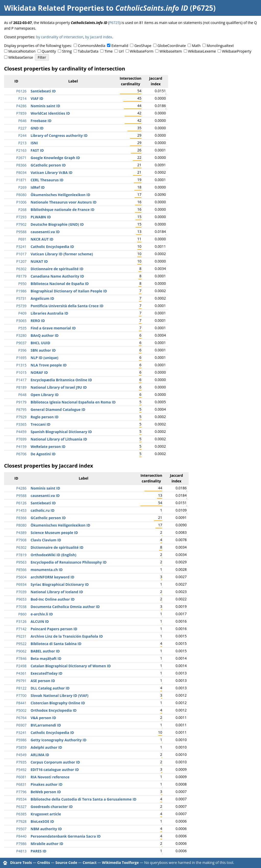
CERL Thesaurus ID (47, 180)
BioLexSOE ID (42, 821)
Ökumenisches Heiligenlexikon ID (60, 195)
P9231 (21, 636)
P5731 (21, 298)
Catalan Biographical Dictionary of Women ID (71, 666)
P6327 (21, 807)
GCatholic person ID (48, 165)
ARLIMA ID (40, 755)
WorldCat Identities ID (50, 113)
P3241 (21, 247)
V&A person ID (43, 718)
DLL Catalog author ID (50, 688)
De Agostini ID (43, 454)
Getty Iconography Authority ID (58, 740)
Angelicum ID (42, 298)
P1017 (21, 254)
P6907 (21, 725)
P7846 (21, 658)
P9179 (21, 402)
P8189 (21, 387)
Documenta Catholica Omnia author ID (65, 607)
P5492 (21, 770)
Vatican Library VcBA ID (51, 173)
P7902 (21, 224)
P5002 (21, 710)
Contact (90, 863)
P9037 (21, 343)
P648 (22, 395)
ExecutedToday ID (47, 673)
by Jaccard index (99, 37)
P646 (22, 121)
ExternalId (120, 46)
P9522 (21, 644)
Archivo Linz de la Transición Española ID (67, 636)
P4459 (21, 432)
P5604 (21, 577)
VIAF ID (37, 98)
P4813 (21, 851)
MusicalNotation (22, 51)
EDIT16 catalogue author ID (55, 770)
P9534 (21, 799)
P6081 (21, 777)
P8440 (21, 836)
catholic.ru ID (43, 510)
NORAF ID (39, 372)
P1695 (21, 358)
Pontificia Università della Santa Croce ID (67, 306)
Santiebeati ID (43, 91)
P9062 (21, 651)
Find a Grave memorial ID (53, 328)
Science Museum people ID (54, 533)
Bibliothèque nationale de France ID (62, 210)
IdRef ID (38, 187)
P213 (22, 143)
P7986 (21, 844)
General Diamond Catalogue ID (58, 409)
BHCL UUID (40, 343)
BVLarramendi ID (46, 725)
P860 (22, 614)
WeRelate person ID (48, 447)
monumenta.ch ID (47, 570)
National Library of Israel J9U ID (59, 387)
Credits (44, 863)
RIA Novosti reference (50, 777)
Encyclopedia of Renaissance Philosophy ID (69, 562)
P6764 (21, 718)
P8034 (21, 173)
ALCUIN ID (40, 621)
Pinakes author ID (47, 784)
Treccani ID (41, 424)
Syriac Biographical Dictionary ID (60, 584)
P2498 (21, 666)
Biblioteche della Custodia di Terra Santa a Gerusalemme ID (83, 799)
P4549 (21, 755)
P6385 (21, 814)
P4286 (21, 106)
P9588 (21, 232)
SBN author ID (43, 350)
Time (109, 51)
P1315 (21, 365)
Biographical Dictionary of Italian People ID (69, 291)
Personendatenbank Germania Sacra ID (66, 836)
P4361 (21, 673)
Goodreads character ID (52, 807)
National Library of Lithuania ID (59, 439)
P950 (22, 284)
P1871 (21, 180)
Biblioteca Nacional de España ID (60, 284)
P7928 (21, 821)
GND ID (37, 128)
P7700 (21, 695)
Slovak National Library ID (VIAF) (60, 695)
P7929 (21, 417)
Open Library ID (45, 395)
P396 (22, 350)
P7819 (21, 555)
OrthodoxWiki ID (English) (53, 555)
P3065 (21, 321)
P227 (22, 128)
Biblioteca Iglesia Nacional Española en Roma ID (73, 402)
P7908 (21, 540)
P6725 (114, 23)
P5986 (21, 740)
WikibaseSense (21, 57)
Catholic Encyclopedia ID (52, 247)
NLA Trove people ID (49, 365)
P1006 (21, 202)
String (67, 51)
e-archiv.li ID (42, 614)
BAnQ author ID (45, 335)
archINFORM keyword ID (53, 577)
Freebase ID (41, 121)
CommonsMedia (92, 46)
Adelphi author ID (46, 747)
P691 (22, 239)
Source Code (66, 863)
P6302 (21, 269)
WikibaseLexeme (202, 51)
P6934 (21, 584)
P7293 (21, 217)
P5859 (21, 747)
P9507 (21, 829)
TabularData (88, 51)
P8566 (21, 570)
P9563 (21, 562)
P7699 (21, 439)
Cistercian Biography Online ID (58, 703)
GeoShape (143, 46)
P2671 (21, 158)
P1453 (21, 510)
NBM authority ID (46, 829)
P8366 (21, 165)
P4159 (21, 447)
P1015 (21, 372)
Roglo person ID (44, 417)
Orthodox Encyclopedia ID (54, 710)
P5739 (21, 306)
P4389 (21, 533)
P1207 (21, 261)
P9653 (21, 599)
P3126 (21, 621)
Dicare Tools (21, 863)
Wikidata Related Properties (54, 8)
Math (196, 46)
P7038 (21, 607)
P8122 (21, 688)
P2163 (21, 150)
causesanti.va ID (45, 232)
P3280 (21, 335)
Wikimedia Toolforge (120, 863)
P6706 (21, 454)
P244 (22, 135)
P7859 (21, 113)
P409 (22, 313)
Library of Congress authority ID (59, 135)
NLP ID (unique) (44, 358)
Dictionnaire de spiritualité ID (57, 269)
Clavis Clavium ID (46, 540)
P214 (22, 98)
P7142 (21, 629)
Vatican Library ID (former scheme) (62, 254)
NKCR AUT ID (42, 239)
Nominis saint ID (45, 106)
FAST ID (37, 150)
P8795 (21, 409)
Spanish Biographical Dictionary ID (61, 432)
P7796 (21, 792)
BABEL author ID (45, 651)
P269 (22, 187)
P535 (22, 328)
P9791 (21, 681)
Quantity (49, 51)
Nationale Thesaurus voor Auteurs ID (64, 202)
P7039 (21, 592)
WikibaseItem (171, 51)
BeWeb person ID (46, 792)
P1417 (21, 380)
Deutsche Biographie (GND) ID (57, 224)
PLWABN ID (41, 217)
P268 (22, 210)
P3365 (21, 424)
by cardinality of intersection (60, 37)
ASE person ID (43, 681)
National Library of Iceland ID (57, 592)
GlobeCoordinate (172, 46)
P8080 (21, 195)
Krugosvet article (46, 814)
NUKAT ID (39, 261)
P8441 (21, 703)
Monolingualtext (220, 46)
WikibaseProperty (237, 51)
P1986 (21, 291)
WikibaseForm (142, 51)
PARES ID (38, 851)
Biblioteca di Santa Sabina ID (56, 644)
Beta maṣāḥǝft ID (46, 658)
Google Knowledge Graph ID (55, 158)
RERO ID (38, 321)
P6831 (21, 784)
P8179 (21, 276)
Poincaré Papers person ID (54, 629)
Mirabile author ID (47, 844)
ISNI (34, 143)
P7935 (21, 762)
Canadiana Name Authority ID (57, 276)
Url (121, 51)
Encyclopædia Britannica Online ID (61, 380)
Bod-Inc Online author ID (53, 599)
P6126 (21, 91)
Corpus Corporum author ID (55, 762)
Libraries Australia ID (49, 313)
